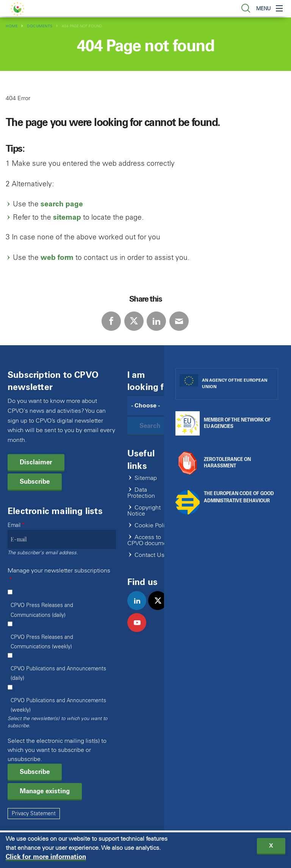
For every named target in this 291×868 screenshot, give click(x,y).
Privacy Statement (34, 814)
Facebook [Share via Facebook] (111, 321)
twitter (161, 609)
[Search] (151, 406)
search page (62, 204)
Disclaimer (36, 462)
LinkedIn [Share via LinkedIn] (156, 321)
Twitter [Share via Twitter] (134, 321)
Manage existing (45, 791)
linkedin (140, 609)
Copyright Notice (144, 511)
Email (14, 525)
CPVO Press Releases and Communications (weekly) (42, 642)
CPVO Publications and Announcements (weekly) (58, 705)
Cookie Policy (153, 526)
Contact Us (149, 555)
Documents (40, 26)
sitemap (67, 217)
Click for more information (46, 857)
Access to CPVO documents (151, 540)
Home (12, 26)
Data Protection (141, 493)
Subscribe (35, 481)
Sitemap (146, 478)
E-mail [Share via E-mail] (179, 321)
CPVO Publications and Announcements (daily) (58, 673)
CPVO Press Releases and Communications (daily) (42, 610)
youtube (140, 631)
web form (57, 257)
